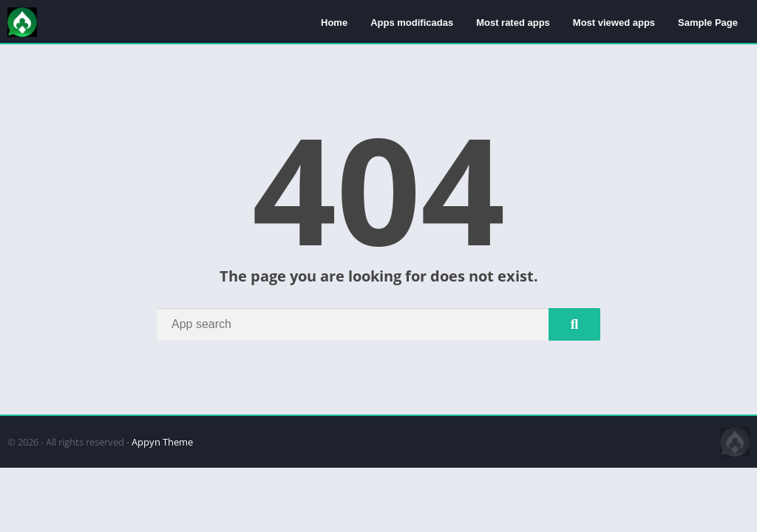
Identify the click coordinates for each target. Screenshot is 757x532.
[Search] (378, 324)
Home (334, 23)
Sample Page (708, 23)
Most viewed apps (614, 23)
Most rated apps (513, 23)
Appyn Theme (162, 442)
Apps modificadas (412, 23)
